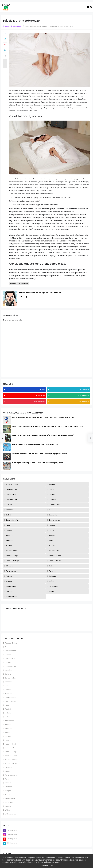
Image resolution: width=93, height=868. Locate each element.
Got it (53, 866)
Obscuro (8, 767)
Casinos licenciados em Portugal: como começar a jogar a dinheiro (40, 454)
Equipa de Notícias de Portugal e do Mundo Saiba (40, 293)
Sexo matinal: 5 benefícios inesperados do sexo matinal (35, 445)
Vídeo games (10, 814)
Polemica (9, 779)
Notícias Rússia (11, 763)
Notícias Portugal (12, 760)
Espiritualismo (10, 701)
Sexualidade (10, 798)
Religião (8, 791)
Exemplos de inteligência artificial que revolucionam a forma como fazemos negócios (47, 426)
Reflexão (8, 787)
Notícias (8, 740)
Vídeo (7, 810)
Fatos (7, 705)
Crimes (8, 662)
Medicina (9, 728)
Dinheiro (8, 690)
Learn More (43, 866)
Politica (8, 783)
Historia (8, 713)
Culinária (8, 670)
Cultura (8, 674)
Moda (7, 732)
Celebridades (10, 651)
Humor (8, 717)
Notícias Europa (11, 752)
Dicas (7, 686)
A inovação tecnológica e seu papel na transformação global (37, 463)
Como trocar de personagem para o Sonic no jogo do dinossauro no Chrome (44, 417)
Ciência (8, 655)
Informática (10, 721)
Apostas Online (11, 643)
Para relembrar (11, 775)
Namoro (8, 736)
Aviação (8, 647)
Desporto (9, 682)
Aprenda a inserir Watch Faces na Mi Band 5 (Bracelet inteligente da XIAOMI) (43, 435)
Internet (8, 725)
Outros (8, 771)
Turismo (8, 806)
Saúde (8, 794)
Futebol (8, 709)
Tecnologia (9, 802)
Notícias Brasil (10, 744)
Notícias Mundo (11, 756)
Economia (9, 693)
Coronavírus (10, 659)
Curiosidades (10, 678)
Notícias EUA (10, 748)
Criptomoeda (10, 666)
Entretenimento (11, 697)
